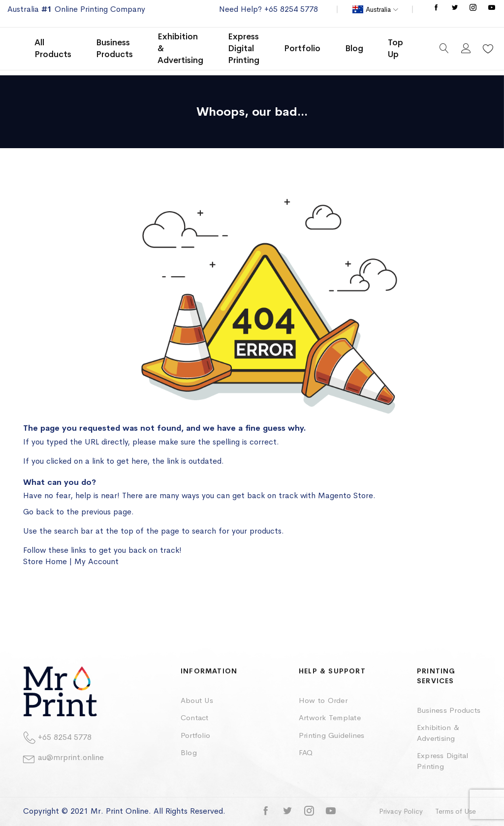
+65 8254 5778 (65, 737)
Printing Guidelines (332, 735)
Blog (189, 752)
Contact (195, 717)
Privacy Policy (401, 811)
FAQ (306, 752)
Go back (38, 512)
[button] (375, 9)
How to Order (323, 700)
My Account (96, 561)
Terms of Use (456, 811)
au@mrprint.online (71, 757)
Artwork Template (330, 717)
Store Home (45, 561)
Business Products (449, 710)
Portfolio (195, 735)
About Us (197, 700)
